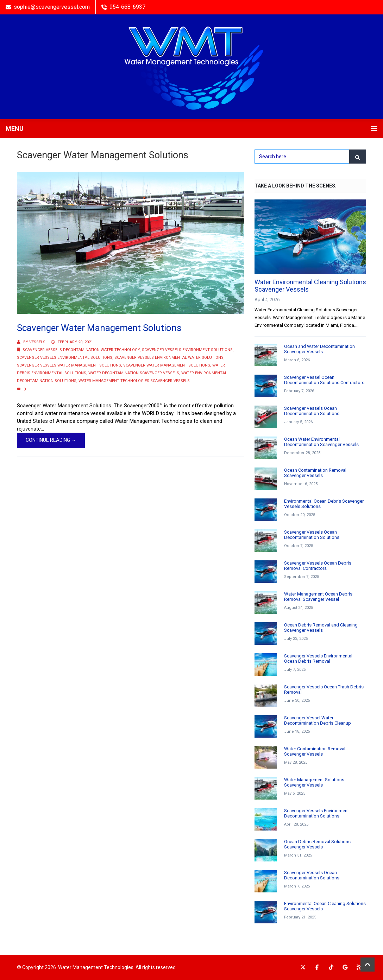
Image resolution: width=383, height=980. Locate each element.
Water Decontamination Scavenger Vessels (134, 373)
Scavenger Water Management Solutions (99, 328)
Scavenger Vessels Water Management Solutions (69, 365)
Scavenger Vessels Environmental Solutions (65, 358)
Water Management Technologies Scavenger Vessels (134, 381)
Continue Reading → (51, 440)
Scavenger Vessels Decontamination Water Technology (81, 350)
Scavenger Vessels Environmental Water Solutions (169, 358)
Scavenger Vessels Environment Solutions (187, 350)
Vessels (37, 342)
